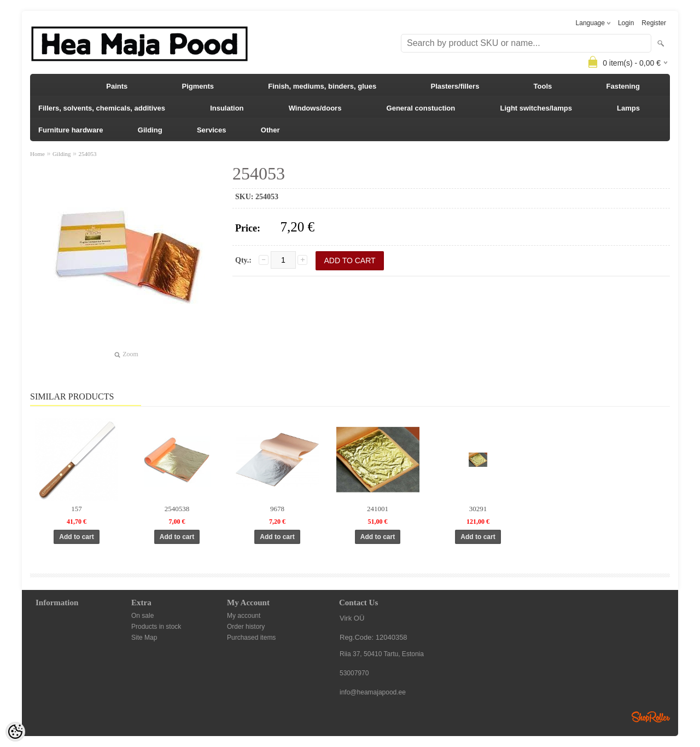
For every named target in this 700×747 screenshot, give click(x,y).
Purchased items (251, 638)
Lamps (628, 108)
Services (212, 130)
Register (654, 23)
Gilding (150, 130)
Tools (543, 86)
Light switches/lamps (536, 108)
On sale (142, 616)
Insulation (227, 108)
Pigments (198, 86)
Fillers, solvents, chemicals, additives (102, 108)
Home (37, 154)
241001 (378, 509)
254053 (88, 154)
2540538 (177, 509)
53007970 (354, 673)
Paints (117, 86)
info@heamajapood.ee (373, 692)
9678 (277, 509)
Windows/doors (315, 108)
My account (244, 616)
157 (77, 509)
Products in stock (156, 627)
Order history (246, 627)
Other (270, 130)
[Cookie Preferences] (15, 732)
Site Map (144, 638)
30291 (478, 509)
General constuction (421, 108)
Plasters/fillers (455, 86)
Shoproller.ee (651, 717)
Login (626, 23)
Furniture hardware (71, 130)
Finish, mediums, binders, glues (322, 86)
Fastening (623, 86)
